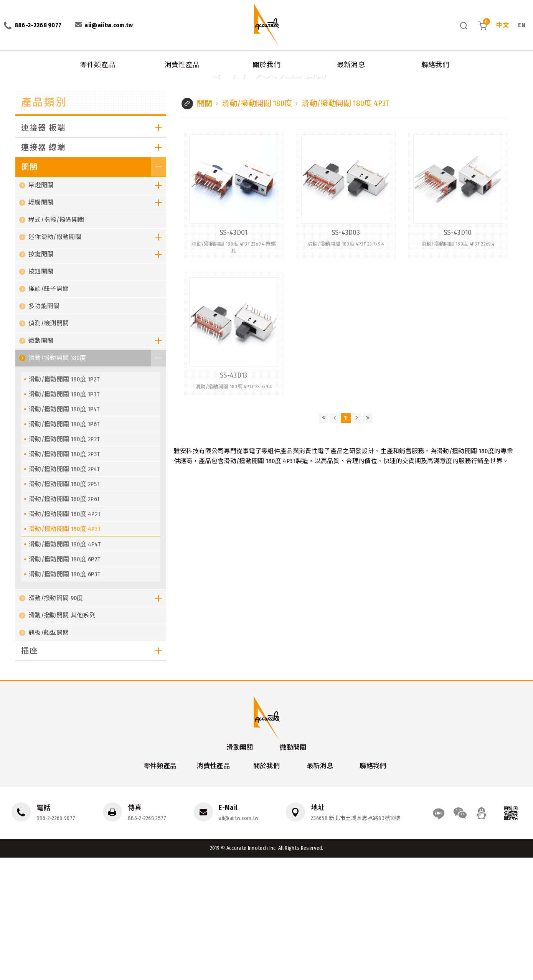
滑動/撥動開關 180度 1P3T (64, 516)
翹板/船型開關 (49, 754)
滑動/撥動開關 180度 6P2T (64, 681)
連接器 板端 (94, 249)
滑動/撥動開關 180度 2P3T (64, 576)
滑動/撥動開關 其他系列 (62, 737)
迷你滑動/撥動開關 (97, 359)
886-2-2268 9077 (56, 940)
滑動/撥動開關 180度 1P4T (64, 531)
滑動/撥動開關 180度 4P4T (65, 666)
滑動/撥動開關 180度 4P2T (65, 636)
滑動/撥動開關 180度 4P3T (142, 76)
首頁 (7, 76)
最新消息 (351, 61)
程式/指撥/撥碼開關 (56, 341)
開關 (55, 76)
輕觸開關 (97, 324)
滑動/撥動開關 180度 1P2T (64, 501)
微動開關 (97, 462)
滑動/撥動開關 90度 (97, 720)
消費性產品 (182, 61)
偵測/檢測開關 (49, 445)
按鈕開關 (41, 393)
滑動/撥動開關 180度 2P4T (64, 591)
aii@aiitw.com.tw (237, 940)
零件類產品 (98, 61)
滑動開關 (237, 869)
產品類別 (46, 223)
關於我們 (266, 61)
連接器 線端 (94, 269)
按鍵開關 (97, 376)
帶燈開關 (97, 307)
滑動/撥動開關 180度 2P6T (64, 621)
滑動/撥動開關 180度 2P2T (64, 561)
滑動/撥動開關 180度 (88, 76)
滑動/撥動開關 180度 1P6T (64, 546)
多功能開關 (44, 428)
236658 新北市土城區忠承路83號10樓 (353, 940)
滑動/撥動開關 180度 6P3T (64, 696)
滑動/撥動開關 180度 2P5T (64, 606)
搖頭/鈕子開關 (49, 410)
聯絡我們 (435, 61)
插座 (94, 772)
